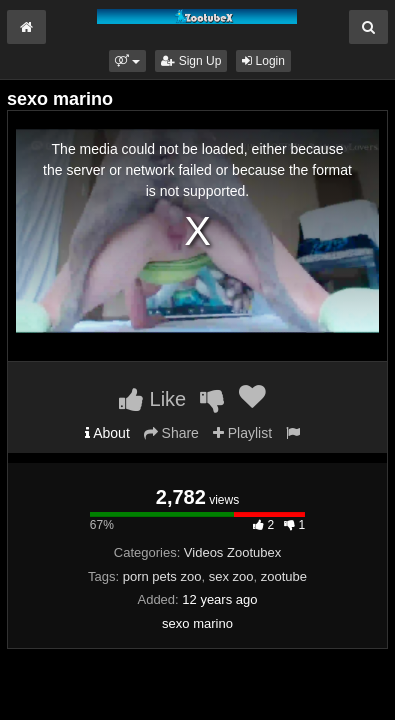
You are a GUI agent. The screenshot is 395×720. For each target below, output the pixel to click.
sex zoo (231, 576)
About (107, 433)
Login (263, 61)
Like (152, 399)
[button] (127, 61)
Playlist (242, 433)
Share (171, 433)
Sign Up (191, 61)
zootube (284, 576)
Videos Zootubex (232, 552)
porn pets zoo (162, 576)
